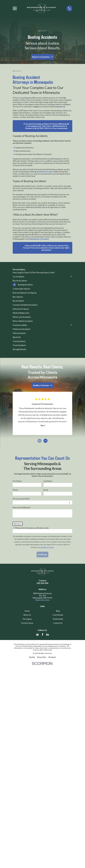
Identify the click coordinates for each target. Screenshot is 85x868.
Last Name (48, 481)
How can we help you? (22, 508)
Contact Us (58, 623)
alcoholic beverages (45, 172)
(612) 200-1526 (42, 583)
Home (27, 611)
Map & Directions (42, 600)
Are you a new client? (21, 499)
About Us (27, 615)
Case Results (58, 615)
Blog (58, 611)
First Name (17, 481)
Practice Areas (27, 623)
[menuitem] (42, 273)
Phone (15, 490)
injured (62, 107)
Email (46, 490)
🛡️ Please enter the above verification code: (31, 528)
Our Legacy (27, 619)
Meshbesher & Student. (39, 239)
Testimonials (58, 619)
